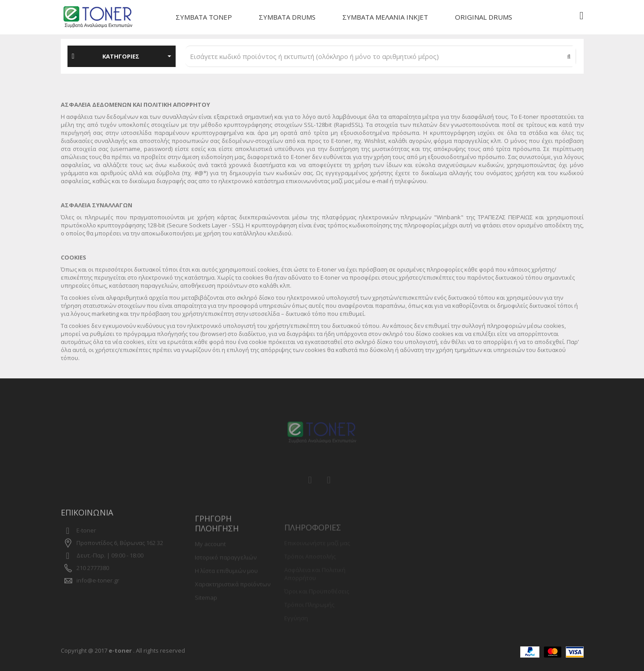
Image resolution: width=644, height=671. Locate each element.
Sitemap (206, 610)
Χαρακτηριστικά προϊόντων (233, 596)
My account (210, 556)
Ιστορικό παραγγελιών (226, 570)
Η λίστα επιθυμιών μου (226, 583)
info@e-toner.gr (98, 590)
